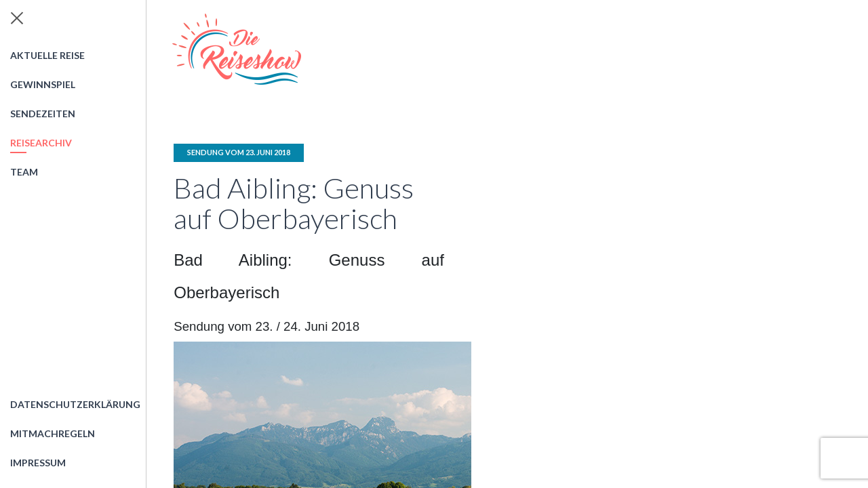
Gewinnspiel (43, 84)
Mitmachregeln (53, 433)
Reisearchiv (41, 143)
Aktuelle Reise (47, 55)
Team (24, 172)
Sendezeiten (43, 114)
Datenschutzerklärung (75, 404)
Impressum (38, 463)
